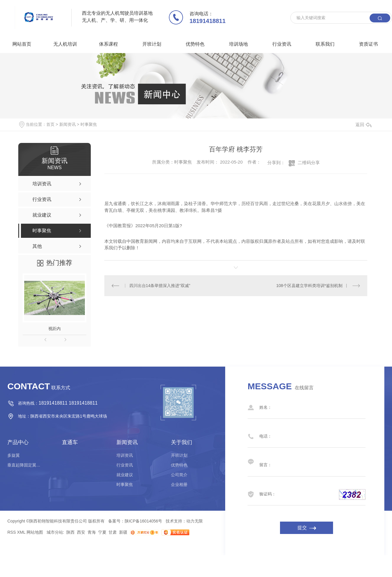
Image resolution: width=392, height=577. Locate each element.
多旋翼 (14, 455)
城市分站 (55, 532)
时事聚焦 (89, 124)
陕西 (70, 532)
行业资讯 (282, 44)
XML (21, 532)
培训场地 (238, 44)
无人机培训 (65, 44)
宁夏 (102, 532)
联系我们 (325, 44)
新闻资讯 (67, 124)
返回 (363, 125)
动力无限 (195, 521)
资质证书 (368, 44)
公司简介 (179, 475)
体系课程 (108, 44)
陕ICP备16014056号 (144, 521)
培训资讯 (125, 455)
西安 (81, 532)
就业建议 (125, 475)
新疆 (123, 532)
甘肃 (113, 532)
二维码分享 (309, 163)
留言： (301, 462)
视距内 (55, 329)
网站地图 (35, 532)
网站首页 (22, 44)
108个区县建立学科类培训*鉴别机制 (309, 286)
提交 (302, 528)
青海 (92, 532)
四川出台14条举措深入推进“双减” (160, 286)
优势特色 (195, 44)
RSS (12, 532)
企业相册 (179, 484)
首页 (50, 124)
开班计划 (152, 44)
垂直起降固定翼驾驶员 (25, 465)
